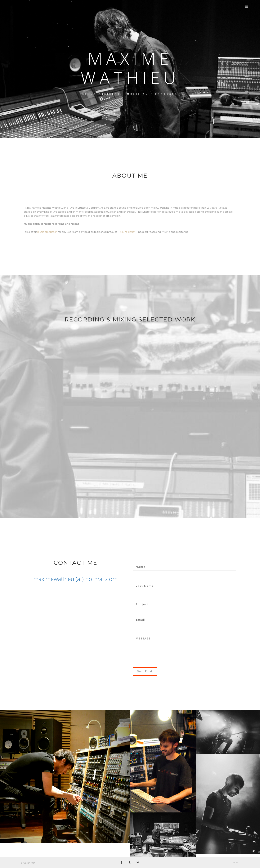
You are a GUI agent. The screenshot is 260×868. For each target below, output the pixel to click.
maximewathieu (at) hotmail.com (75, 579)
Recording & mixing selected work (130, 319)
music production (47, 232)
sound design (128, 232)
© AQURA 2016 (28, 863)
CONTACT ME (75, 563)
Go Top (235, 863)
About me (130, 176)
